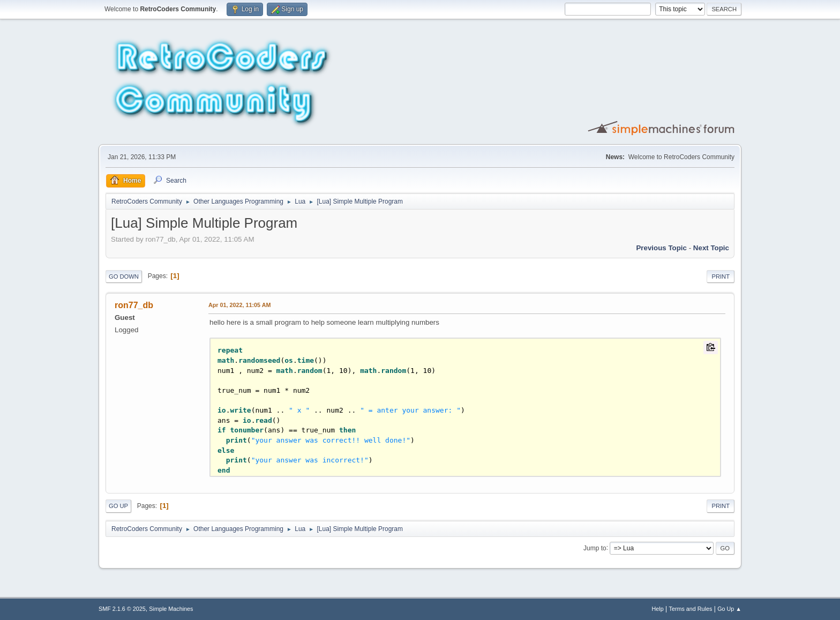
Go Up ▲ (729, 609)
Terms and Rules (691, 609)
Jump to (595, 548)
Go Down (124, 277)
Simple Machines (171, 609)
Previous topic (661, 248)
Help (658, 609)
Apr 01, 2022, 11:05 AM (239, 305)
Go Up (118, 506)
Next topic (711, 248)
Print (721, 277)
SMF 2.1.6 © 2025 (122, 609)
